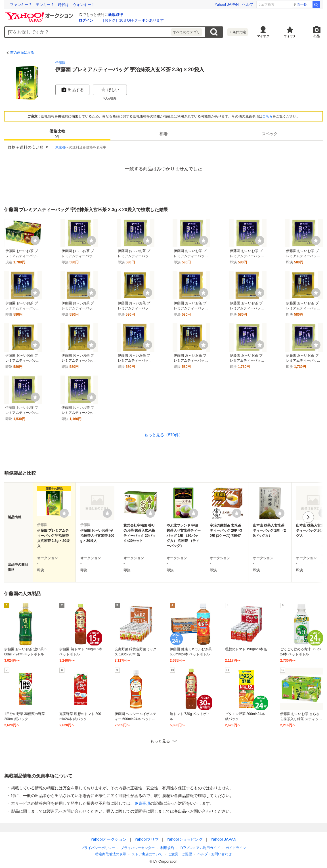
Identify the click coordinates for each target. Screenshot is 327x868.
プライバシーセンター (138, 848)
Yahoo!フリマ (147, 839)
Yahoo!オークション (109, 839)
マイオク (263, 36)
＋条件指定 (238, 32)
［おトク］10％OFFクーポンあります (132, 20)
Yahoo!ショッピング (185, 839)
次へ (308, 517)
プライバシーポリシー (98, 848)
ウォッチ (290, 36)
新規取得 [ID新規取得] (116, 15)
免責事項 (142, 803)
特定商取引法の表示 (111, 854)
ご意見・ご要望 (180, 854)
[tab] (57, 134)
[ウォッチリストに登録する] (64, 513)
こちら (267, 116)
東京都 (60, 147)
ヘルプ (248, 4)
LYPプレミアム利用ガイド (200, 848)
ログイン (86, 20)
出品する (72, 90)
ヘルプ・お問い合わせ (215, 854)
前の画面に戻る (22, 53)
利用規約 (167, 848)
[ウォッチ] (35, 240)
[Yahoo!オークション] (40, 14)
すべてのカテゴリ (186, 32)
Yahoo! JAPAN (227, 4)
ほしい (110, 90)
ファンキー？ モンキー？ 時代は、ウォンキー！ (52, 5)
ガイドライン (236, 848)
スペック (270, 134)
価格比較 (57, 134)
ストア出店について (147, 854)
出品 (316, 36)
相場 (163, 134)
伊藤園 (60, 63)
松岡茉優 (302, 5)
